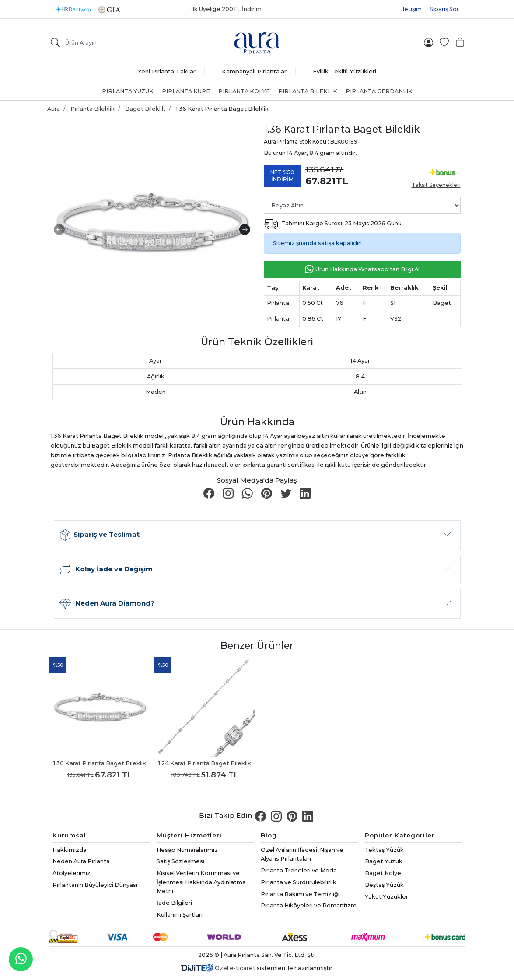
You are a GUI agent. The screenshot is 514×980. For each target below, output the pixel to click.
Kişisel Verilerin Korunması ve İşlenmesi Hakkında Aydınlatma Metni (201, 882)
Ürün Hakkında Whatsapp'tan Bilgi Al (362, 269)
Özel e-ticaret (235, 968)
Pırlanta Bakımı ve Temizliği (300, 894)
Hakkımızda (70, 850)
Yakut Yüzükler (386, 897)
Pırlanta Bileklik (308, 91)
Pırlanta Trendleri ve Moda (299, 870)
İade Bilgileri (174, 903)
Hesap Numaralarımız (187, 850)
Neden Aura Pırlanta (81, 861)
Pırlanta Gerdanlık (379, 91)
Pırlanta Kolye (244, 91)
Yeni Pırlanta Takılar (167, 71)
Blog (269, 835)
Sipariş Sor (444, 9)
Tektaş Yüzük (384, 850)
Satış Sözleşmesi (180, 861)
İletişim (411, 9)
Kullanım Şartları (180, 915)
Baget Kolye (383, 873)
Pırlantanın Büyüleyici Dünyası (95, 885)
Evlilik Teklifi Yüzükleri (344, 71)
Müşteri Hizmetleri (189, 835)
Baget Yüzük (384, 861)
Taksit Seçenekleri (436, 185)
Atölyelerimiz (72, 873)
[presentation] (59, 229)
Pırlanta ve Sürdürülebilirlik (299, 882)
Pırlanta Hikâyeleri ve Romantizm (309, 905)
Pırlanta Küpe (186, 91)
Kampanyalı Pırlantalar (254, 71)
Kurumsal (69, 835)
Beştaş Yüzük (384, 885)
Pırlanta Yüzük (128, 91)
